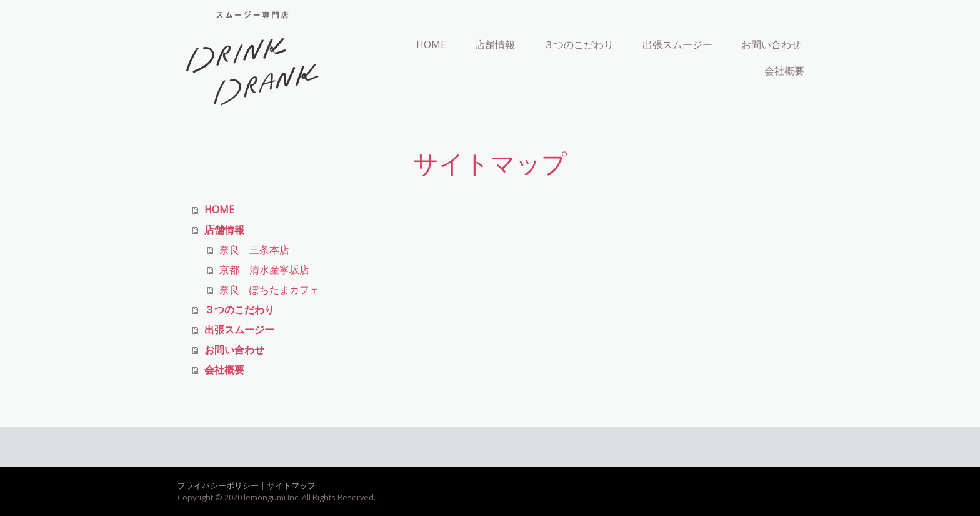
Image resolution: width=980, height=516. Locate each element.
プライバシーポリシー (218, 485)
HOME (431, 44)
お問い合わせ (771, 44)
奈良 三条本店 (254, 250)
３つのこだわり (579, 44)
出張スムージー (677, 44)
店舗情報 (495, 44)
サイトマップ (291, 485)
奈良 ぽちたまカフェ (269, 290)
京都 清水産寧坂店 (264, 270)
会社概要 (784, 71)
